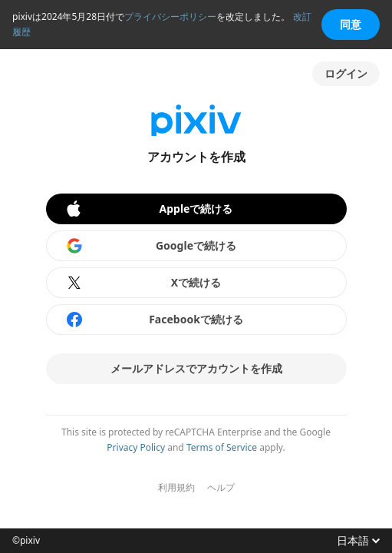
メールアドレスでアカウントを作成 (196, 368)
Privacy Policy (136, 447)
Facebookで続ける (154, 320)
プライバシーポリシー (170, 17)
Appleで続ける (149, 209)
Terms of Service (222, 447)
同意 (351, 24)
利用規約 (176, 488)
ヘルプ (221, 488)
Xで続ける (143, 283)
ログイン (346, 73)
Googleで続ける (151, 246)
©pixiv (26, 541)
